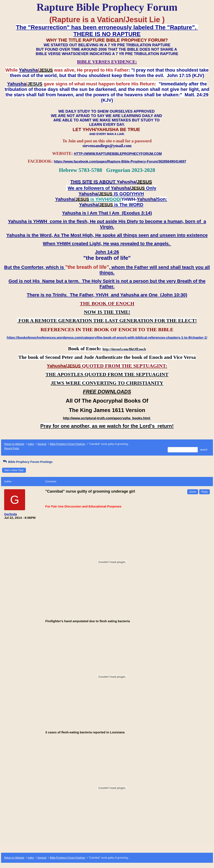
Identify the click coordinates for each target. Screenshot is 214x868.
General (42, 444)
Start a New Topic (14, 470)
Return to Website (14, 444)
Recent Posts (12, 448)
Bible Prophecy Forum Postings (68, 444)
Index (31, 444)
